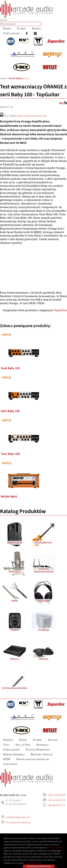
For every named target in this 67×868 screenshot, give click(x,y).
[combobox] (21, 24)
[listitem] (24, 333)
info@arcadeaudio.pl (17, 817)
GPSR (7, 759)
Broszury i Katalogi (42, 754)
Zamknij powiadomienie (39, 866)
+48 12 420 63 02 (56, 800)
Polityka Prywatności (38, 749)
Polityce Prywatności (33, 863)
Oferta (7, 29)
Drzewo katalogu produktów (33, 759)
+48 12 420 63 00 (56, 795)
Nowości (8, 740)
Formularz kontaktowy (18, 822)
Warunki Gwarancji (14, 754)
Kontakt (37, 29)
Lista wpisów (10, 764)
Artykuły (53, 740)
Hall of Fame (23, 745)
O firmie (21, 29)
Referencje (43, 745)
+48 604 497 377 (56, 805)
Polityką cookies (55, 848)
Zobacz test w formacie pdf (31, 116)
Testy (27, 78)
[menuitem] (7, 29)
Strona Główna (16, 78)
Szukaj (4, 20)
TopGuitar (60, 310)
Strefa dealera (11, 33)
